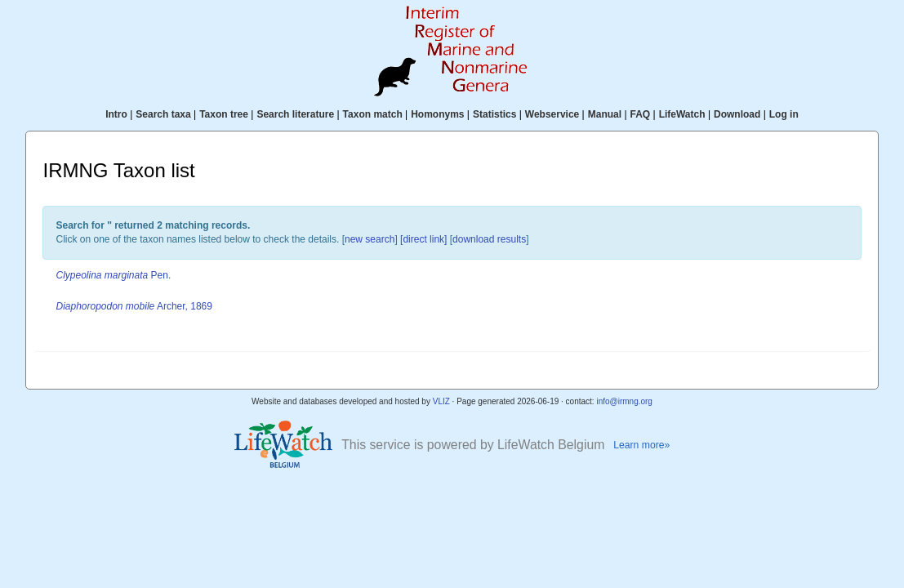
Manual (605, 114)
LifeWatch (682, 114)
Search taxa (163, 114)
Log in (784, 114)
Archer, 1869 (134, 306)
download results (489, 239)
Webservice (552, 114)
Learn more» (641, 445)
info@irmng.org (624, 401)
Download (737, 114)
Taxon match (373, 114)
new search (370, 239)
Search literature (295, 114)
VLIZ (441, 401)
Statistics (494, 114)
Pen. (113, 275)
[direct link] (423, 239)
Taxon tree (224, 114)
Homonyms (437, 114)
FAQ (641, 114)
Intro (116, 114)
